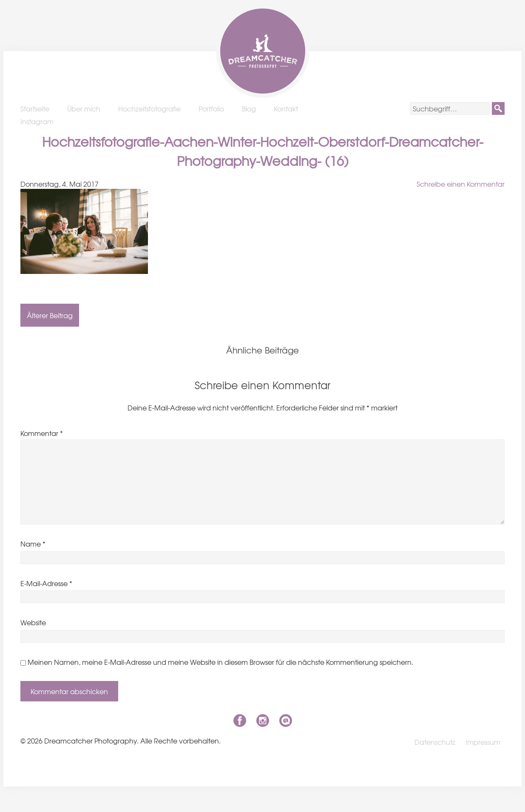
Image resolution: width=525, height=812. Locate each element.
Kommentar (42, 433)
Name (33, 544)
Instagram (37, 121)
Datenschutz (435, 742)
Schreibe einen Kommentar (461, 184)
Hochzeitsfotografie (149, 108)
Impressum (483, 742)
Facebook (240, 721)
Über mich (84, 108)
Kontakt (286, 108)
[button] (498, 108)
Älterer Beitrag (50, 315)
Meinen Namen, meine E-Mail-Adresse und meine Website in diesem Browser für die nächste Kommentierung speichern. (220, 662)
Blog (249, 108)
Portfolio (211, 108)
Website (33, 622)
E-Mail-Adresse (46, 583)
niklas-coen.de (286, 721)
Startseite (35, 108)
